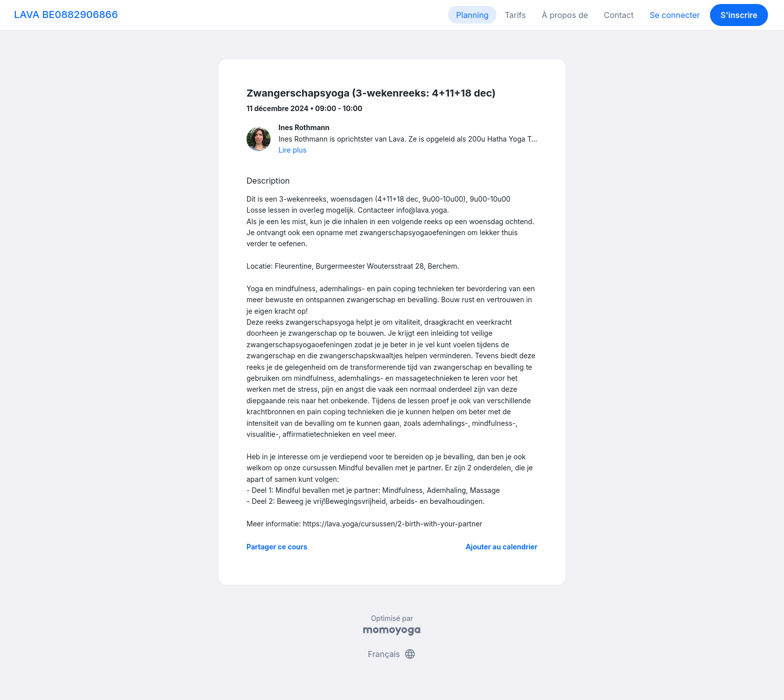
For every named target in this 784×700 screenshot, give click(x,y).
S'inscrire (739, 15)
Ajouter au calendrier (501, 547)
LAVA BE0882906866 (66, 15)
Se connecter (675, 15)
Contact (619, 15)
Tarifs (515, 15)
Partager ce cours (277, 547)
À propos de (565, 15)
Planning (472, 15)
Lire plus (292, 150)
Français (392, 654)
